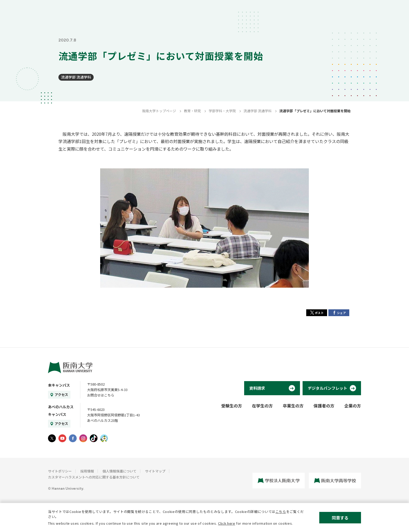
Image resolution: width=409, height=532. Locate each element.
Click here (227, 523)
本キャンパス (59, 385)
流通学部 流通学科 (76, 77)
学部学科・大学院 (222, 111)
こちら (281, 512)
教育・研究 (192, 111)
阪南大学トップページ (159, 111)
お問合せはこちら (101, 395)
